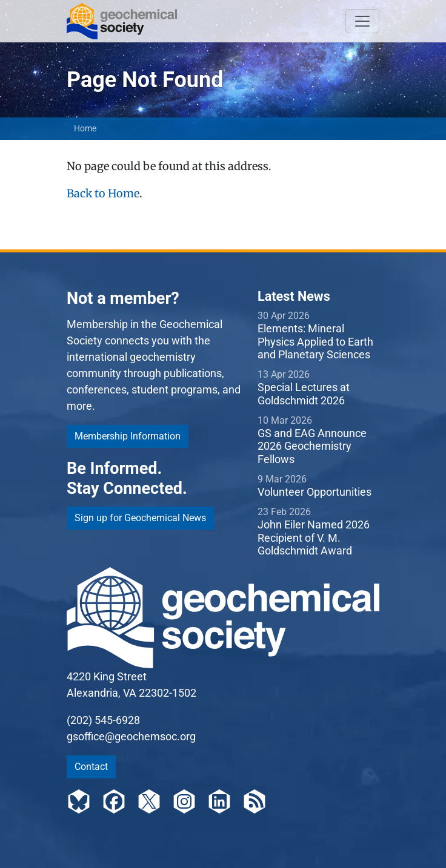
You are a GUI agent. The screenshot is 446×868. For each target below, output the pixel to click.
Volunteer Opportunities (315, 492)
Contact (91, 767)
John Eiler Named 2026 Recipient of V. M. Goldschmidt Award (314, 538)
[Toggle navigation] (362, 21)
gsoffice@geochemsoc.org (131, 736)
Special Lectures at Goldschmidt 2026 (304, 394)
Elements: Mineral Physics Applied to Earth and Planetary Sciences (315, 341)
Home (85, 128)
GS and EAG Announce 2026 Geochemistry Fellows (312, 446)
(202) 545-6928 (103, 720)
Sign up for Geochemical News (140, 518)
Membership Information (128, 436)
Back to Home (103, 193)
